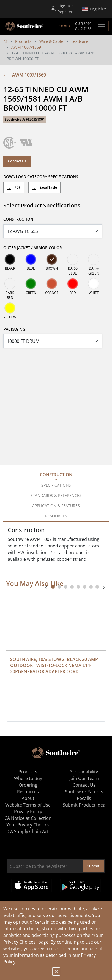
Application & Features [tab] (56, 506)
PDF (14, 188)
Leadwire (80, 41)
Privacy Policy (28, 812)
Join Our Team (84, 778)
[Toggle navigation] (102, 26)
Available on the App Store (32, 886)
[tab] (53, 587)
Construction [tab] (56, 475)
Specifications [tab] (56, 485)
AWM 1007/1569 (26, 47)
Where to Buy (28, 778)
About (28, 798)
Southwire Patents (84, 792)
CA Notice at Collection (28, 818)
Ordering (28, 785)
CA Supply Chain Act (28, 831)
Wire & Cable (51, 41)
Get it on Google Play (80, 886)
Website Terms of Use (28, 805)
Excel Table (44, 188)
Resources (28, 792)
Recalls (84, 798)
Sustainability (84, 772)
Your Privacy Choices (28, 825)
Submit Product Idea (84, 805)
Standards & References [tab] (56, 495)
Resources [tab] (56, 516)
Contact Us (17, 161)
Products (23, 41)
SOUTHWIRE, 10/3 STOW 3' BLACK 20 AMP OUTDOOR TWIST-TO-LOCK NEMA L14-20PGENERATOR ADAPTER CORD (55, 665)
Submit (93, 866)
